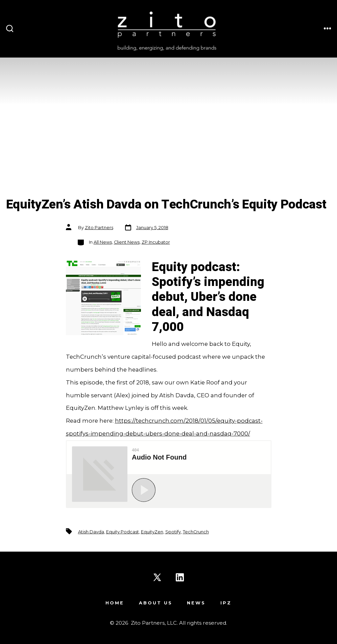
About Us (156, 603)
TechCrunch (196, 532)
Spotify (173, 532)
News (196, 603)
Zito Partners (99, 228)
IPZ (226, 603)
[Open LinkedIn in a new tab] (180, 577)
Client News (127, 242)
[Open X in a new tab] (157, 577)
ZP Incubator (156, 242)
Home (115, 603)
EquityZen (152, 532)
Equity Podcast (123, 532)
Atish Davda (91, 532)
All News (103, 242)
